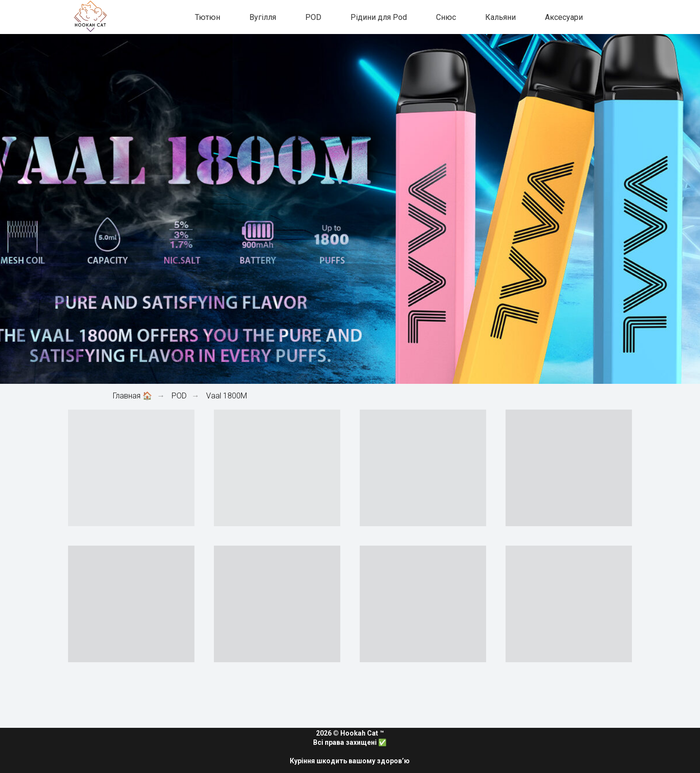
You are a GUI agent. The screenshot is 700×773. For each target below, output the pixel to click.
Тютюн (208, 17)
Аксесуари (564, 17)
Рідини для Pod (379, 17)
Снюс (446, 17)
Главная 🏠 (132, 396)
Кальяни (500, 17)
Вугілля (263, 17)
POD (313, 17)
